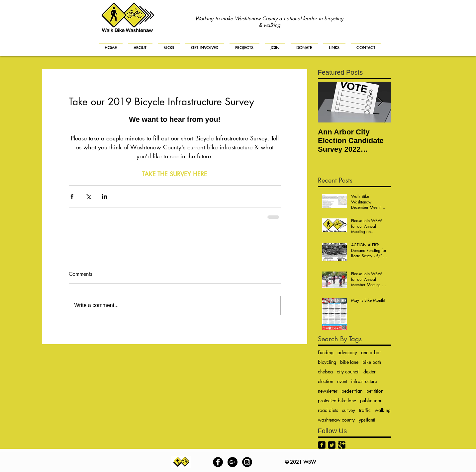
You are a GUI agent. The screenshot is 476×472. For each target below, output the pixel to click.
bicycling (327, 362)
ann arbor (371, 352)
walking (383, 410)
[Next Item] (380, 102)
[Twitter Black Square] (332, 445)
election (326, 381)
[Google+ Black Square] (342, 445)
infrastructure (364, 381)
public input (372, 400)
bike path (372, 362)
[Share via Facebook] (72, 196)
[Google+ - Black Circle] (233, 462)
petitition (375, 391)
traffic (365, 410)
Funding (326, 352)
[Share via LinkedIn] (104, 196)
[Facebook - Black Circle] (218, 462)
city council (348, 372)
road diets (328, 410)
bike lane (349, 362)
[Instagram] (247, 462)
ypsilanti (367, 420)
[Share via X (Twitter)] (88, 196)
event (342, 381)
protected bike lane (337, 400)
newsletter (328, 391)
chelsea (325, 372)
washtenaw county (336, 420)
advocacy (347, 352)
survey (349, 410)
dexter (370, 372)
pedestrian (352, 391)
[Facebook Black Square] (322, 445)
